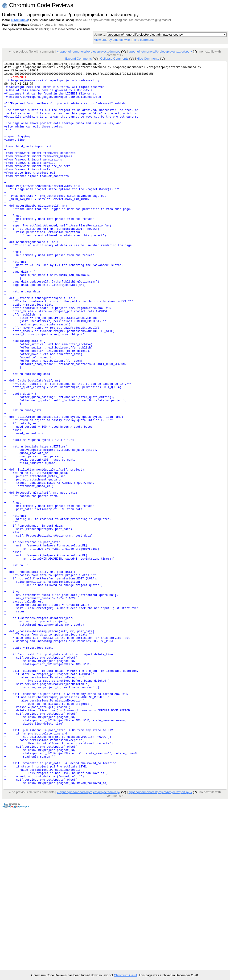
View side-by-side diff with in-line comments (124, 40)
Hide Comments (148, 59)
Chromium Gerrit (125, 975)
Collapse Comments (114, 59)
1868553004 (20, 20)
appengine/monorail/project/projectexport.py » (160, 51)
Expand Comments (79, 59)
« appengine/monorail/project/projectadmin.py (89, 51)
